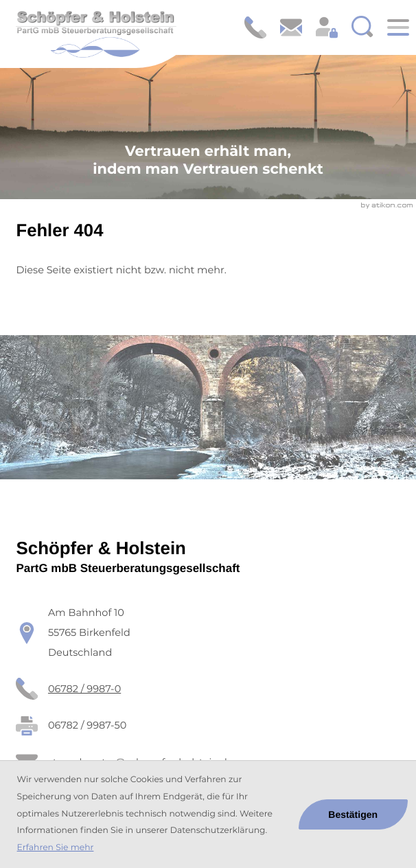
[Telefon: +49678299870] (84, 689)
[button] (255, 27)
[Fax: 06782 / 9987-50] (87, 726)
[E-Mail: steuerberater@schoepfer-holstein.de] (291, 27)
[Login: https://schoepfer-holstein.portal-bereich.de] (327, 27)
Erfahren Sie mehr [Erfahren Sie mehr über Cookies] (56, 848)
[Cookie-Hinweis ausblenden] (353, 814)
